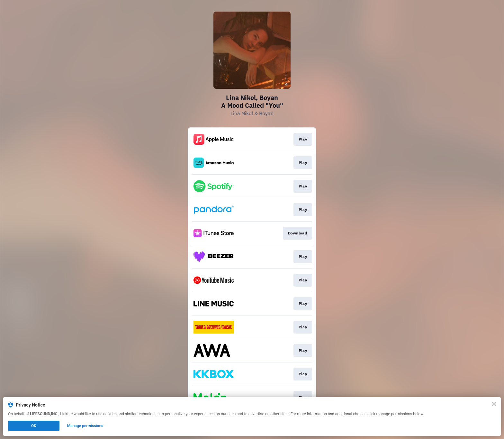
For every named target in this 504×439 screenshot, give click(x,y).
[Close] (494, 404)
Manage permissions (85, 426)
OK (34, 426)
